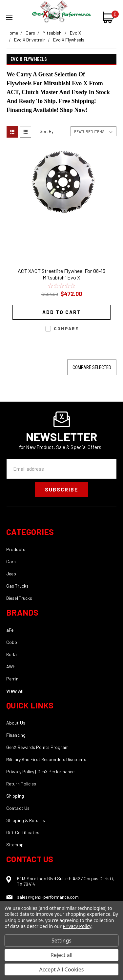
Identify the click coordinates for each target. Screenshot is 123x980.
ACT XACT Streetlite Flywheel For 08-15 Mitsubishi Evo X (61, 274)
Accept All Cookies (62, 969)
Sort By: (47, 131)
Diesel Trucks (19, 598)
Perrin (12, 679)
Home (12, 33)
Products (16, 549)
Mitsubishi (52, 33)
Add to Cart (62, 312)
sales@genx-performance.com (48, 897)
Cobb (12, 642)
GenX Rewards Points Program (37, 747)
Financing (16, 735)
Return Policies (21, 784)
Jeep (11, 574)
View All (15, 691)
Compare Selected (92, 367)
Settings (61, 940)
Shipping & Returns (26, 820)
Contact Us (18, 808)
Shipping (15, 796)
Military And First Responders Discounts (46, 759)
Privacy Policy (77, 926)
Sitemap (15, 845)
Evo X (75, 33)
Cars (30, 33)
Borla (12, 654)
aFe (10, 630)
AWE (11, 666)
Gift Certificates (23, 832)
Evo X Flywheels (69, 40)
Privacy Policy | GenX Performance (40, 771)
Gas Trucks (17, 586)
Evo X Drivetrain (30, 40)
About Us (16, 723)
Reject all (61, 955)
